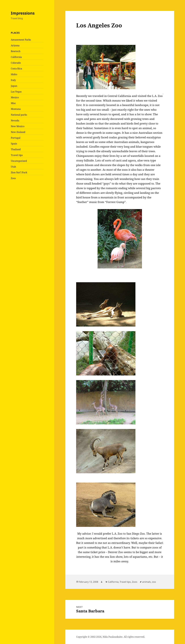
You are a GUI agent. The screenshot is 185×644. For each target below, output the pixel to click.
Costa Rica (16, 69)
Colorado (16, 63)
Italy (13, 80)
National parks (19, 115)
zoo (154, 582)
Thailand (16, 149)
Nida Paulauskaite (113, 637)
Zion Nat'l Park (19, 172)
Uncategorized (19, 161)
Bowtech (16, 51)
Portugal (16, 138)
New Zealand (18, 132)
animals (146, 582)
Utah (13, 167)
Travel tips (17, 155)
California (16, 57)
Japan (14, 86)
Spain (14, 144)
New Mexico (18, 126)
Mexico (15, 97)
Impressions (23, 13)
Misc (13, 103)
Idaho (14, 74)
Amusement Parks (21, 40)
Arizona (15, 45)
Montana (16, 109)
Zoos (13, 178)
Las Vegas (16, 92)
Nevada (15, 120)
